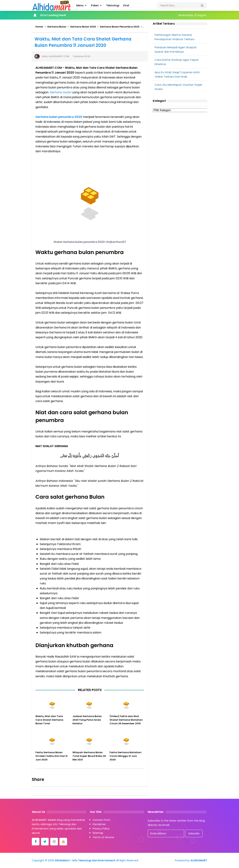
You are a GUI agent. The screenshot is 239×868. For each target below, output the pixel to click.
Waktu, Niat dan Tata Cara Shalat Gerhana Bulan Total (49, 724)
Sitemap (98, 833)
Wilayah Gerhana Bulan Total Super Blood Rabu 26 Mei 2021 (89, 760)
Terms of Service (103, 837)
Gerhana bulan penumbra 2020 (59, 117)
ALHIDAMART (199, 860)
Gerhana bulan (61, 92)
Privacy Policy (101, 829)
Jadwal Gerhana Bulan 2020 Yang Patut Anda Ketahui (87, 724)
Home (39, 27)
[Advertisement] (180, 142)
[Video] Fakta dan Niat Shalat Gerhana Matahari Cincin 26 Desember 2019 (126, 724)
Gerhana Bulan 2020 (83, 27)
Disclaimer (99, 824)
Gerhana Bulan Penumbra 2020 (120, 27)
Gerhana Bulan (57, 27)
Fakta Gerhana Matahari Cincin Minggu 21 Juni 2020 (126, 760)
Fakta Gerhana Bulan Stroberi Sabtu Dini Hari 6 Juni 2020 (52, 760)
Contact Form (102, 820)
